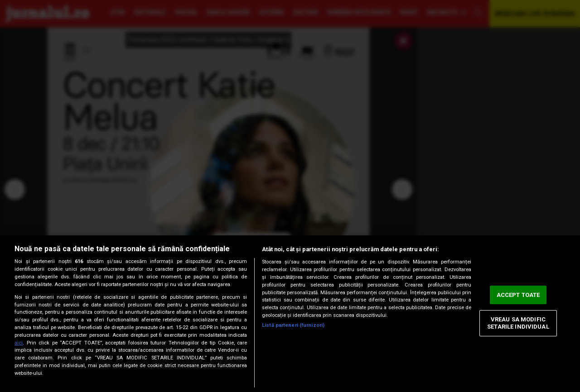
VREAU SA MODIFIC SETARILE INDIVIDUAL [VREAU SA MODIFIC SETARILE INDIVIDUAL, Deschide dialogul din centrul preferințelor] (518, 323)
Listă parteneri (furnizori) (293, 325)
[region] (290, 314)
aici (19, 343)
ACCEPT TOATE (518, 295)
